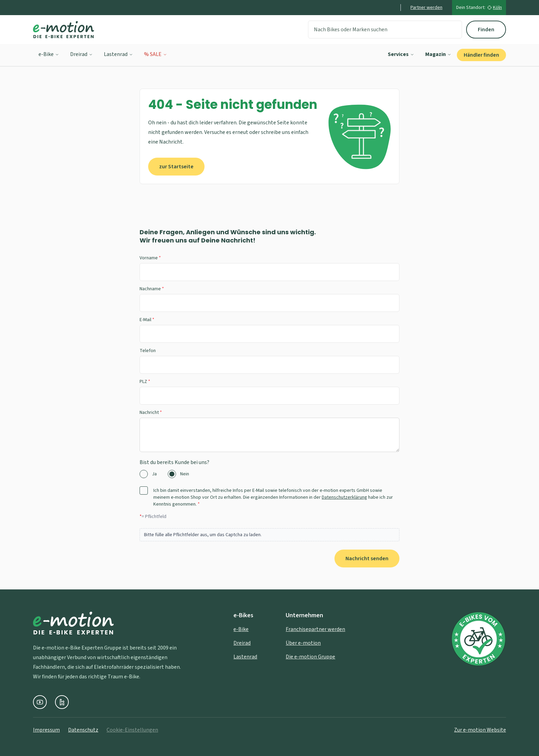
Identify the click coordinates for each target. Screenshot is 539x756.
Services (401, 54)
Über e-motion (303, 643)
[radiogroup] (269, 474)
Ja (154, 474)
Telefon (148, 351)
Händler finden (481, 55)
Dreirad (81, 54)
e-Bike (49, 54)
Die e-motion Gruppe (310, 657)
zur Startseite (176, 167)
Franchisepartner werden (315, 629)
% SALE (156, 54)
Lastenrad (118, 54)
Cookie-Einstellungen (132, 730)
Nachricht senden (367, 558)
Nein (185, 474)
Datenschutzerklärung (344, 497)
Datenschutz (83, 730)
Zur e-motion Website (480, 730)
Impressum (46, 730)
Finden (486, 30)
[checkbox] (144, 490)
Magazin (438, 54)
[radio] (144, 474)
